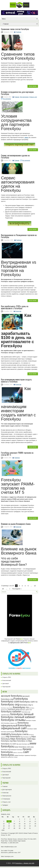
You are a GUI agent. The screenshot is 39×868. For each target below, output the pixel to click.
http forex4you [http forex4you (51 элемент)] (13, 737)
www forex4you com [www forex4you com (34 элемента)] (22, 747)
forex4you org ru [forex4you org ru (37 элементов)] (26, 705)
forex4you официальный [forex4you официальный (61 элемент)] (15, 724)
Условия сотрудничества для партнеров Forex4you (17, 93)
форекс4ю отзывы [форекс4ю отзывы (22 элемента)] (13, 757)
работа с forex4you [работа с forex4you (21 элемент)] (18, 753)
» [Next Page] (10, 589)
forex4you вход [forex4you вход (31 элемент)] (14, 710)
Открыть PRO (7, 677)
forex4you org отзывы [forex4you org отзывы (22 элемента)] (7, 708)
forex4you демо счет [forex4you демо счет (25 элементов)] (26, 710)
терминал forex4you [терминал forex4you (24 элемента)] (30, 755)
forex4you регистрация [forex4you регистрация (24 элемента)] (8, 732)
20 (3, 589)
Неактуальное (7, 796)
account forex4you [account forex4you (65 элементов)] (12, 696)
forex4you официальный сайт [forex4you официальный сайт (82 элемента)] (16, 727)
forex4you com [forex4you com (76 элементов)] (10, 702)
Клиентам (18, 311)
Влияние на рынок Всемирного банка (16, 524)
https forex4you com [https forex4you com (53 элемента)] (21, 739)
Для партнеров (24, 97)
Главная (17, 97)
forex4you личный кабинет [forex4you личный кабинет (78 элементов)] (18, 717)
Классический (7, 680)
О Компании (6, 799)
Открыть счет (33, 97)
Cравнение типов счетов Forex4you (15, 29)
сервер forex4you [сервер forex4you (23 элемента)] (19, 755)
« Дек (3, 830)
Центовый (5, 684)
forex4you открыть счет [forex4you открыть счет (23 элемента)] (11, 723)
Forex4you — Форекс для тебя (25, 863)
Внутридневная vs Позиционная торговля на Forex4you (19, 236)
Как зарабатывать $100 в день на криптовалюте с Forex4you (15, 307)
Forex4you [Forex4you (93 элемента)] (21, 699)
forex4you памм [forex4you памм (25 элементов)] (32, 729)
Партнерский (6, 687)
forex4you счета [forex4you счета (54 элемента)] (20, 734)
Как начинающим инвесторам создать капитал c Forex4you (16, 380)
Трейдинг (19, 32)
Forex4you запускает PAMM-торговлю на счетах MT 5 (17, 454)
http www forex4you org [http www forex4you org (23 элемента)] (23, 744)
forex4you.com (9, 856)
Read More (33, 86)
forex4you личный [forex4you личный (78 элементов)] (22, 714)
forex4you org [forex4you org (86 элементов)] (10, 704)
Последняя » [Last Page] (17, 589)
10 (35, 586)
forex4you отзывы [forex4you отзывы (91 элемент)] (13, 720)
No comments (7, 99)
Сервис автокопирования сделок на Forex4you (15, 156)
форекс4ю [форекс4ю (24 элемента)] (4, 757)
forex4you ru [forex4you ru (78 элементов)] (21, 707)
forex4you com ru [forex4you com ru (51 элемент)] (29, 702)
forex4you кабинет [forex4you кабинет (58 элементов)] (11, 712)
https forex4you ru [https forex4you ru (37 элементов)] (20, 741)
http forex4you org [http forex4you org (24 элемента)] (26, 737)
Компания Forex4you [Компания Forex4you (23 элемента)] (16, 750)
